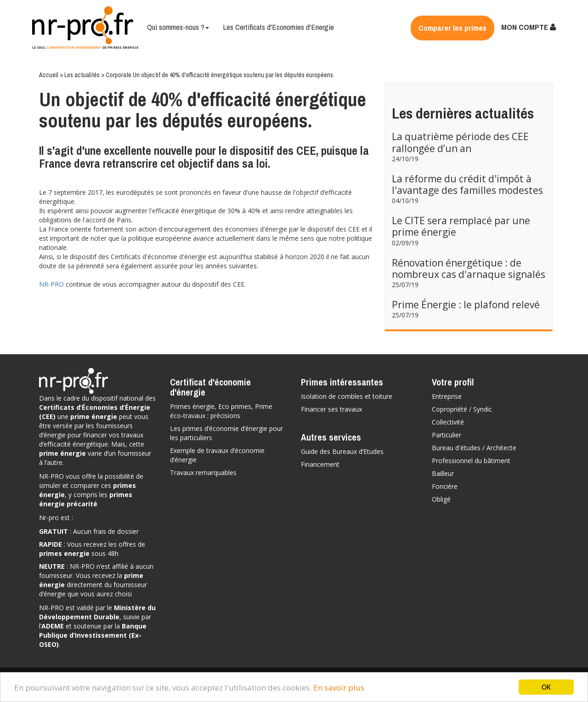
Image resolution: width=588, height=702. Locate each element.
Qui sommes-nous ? (178, 27)
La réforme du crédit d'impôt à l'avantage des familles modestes (467, 184)
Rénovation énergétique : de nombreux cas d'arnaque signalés (469, 269)
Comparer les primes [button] (452, 28)
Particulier (447, 435)
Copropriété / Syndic (462, 409)
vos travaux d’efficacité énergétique (91, 439)
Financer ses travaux (331, 409)
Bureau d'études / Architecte (474, 448)
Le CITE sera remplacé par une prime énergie (461, 226)
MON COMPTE (529, 27)
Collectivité (448, 422)
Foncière (445, 486)
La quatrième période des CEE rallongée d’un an (460, 142)
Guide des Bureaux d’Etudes (342, 451)
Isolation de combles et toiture (347, 396)
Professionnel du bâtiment (471, 461)
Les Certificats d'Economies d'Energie (278, 27)
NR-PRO (51, 284)
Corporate (119, 75)
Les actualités (83, 75)
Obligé (441, 499)
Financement (320, 464)
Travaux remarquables (203, 473)
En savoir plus (339, 688)
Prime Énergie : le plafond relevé (466, 305)
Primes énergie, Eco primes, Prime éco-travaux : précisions (221, 411)
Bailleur (443, 473)
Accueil (49, 75)
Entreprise (447, 396)
